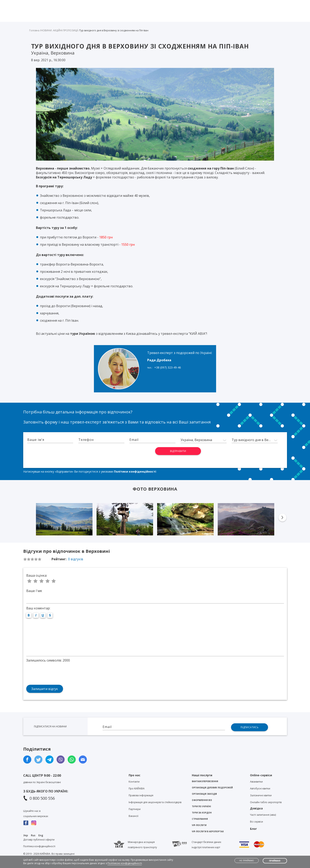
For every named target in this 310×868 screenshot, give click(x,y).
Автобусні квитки (260, 788)
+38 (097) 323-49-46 (168, 367)
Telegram (155, 4)
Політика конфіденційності (39, 846)
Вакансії (133, 816)
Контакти (204, 3)
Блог (221, 3)
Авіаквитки (256, 782)
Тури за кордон (202, 813)
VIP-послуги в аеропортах (208, 831)
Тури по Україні (201, 806)
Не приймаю (247, 861)
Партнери (135, 809)
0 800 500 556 (42, 798)
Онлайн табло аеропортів (266, 802)
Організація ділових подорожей (212, 788)
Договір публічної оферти (39, 840)
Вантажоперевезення (205, 781)
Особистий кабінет (271, 3)
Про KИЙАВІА (137, 788)
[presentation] (135, 455)
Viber (148, 4)
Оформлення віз (202, 800)
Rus (33, 835)
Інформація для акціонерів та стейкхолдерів (155, 802)
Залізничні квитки (261, 795)
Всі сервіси (256, 822)
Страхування (200, 819)
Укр (26, 835)
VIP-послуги (199, 825)
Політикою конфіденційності (125, 863)
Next (282, 518)
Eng (41, 835)
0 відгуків (76, 559)
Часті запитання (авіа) (263, 815)
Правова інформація (141, 795)
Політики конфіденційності (135, 471)
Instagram (34, 823)
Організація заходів (204, 794)
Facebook (26, 823)
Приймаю (275, 861)
